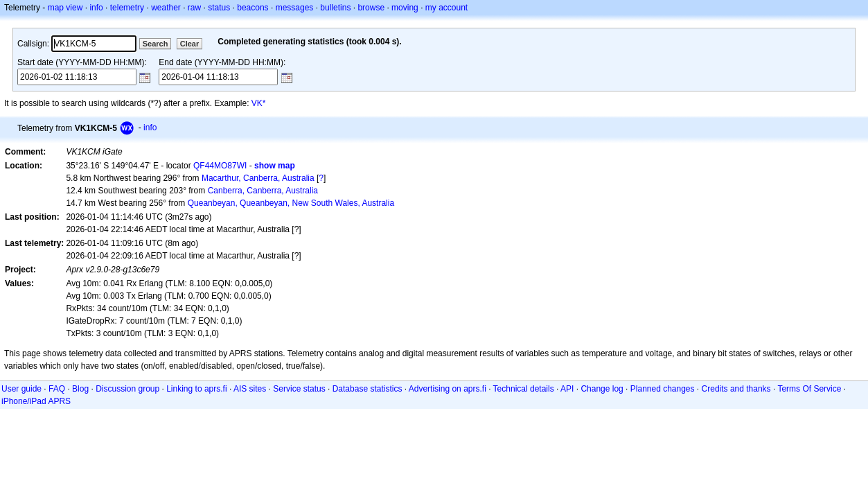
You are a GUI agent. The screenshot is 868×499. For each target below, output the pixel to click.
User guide (21, 389)
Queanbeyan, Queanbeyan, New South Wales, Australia (291, 203)
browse (371, 8)
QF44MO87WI (220, 166)
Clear (190, 44)
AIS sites (250, 389)
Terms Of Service (809, 389)
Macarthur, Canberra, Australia (258, 178)
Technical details (524, 389)
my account (446, 8)
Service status (299, 389)
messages (295, 8)
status (219, 8)
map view (65, 8)
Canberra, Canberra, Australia (263, 191)
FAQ (57, 389)
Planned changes (663, 389)
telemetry (127, 8)
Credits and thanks (736, 389)
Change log (602, 389)
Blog (80, 389)
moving (405, 8)
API (567, 389)
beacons (253, 8)
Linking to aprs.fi (196, 389)
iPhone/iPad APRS (36, 401)
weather (166, 8)
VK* (259, 103)
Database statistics (367, 389)
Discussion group (127, 389)
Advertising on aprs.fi (448, 389)
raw (194, 8)
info (96, 8)
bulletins (335, 8)
